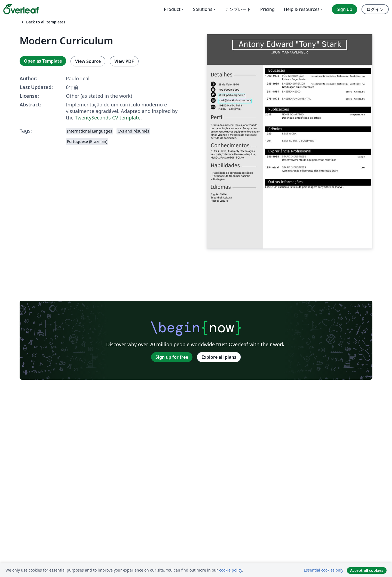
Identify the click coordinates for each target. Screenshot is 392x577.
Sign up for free (172, 357)
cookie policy (231, 570)
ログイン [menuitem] (375, 9)
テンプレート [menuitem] (238, 9)
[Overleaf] (21, 9)
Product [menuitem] (172, 9)
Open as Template (43, 61)
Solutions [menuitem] (203, 9)
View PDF (124, 61)
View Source (88, 61)
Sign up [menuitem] (344, 9)
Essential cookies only (324, 570)
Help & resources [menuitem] (302, 9)
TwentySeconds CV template (108, 118)
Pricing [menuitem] (267, 9)
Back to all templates (43, 22)
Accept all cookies (367, 570)
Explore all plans (219, 357)
